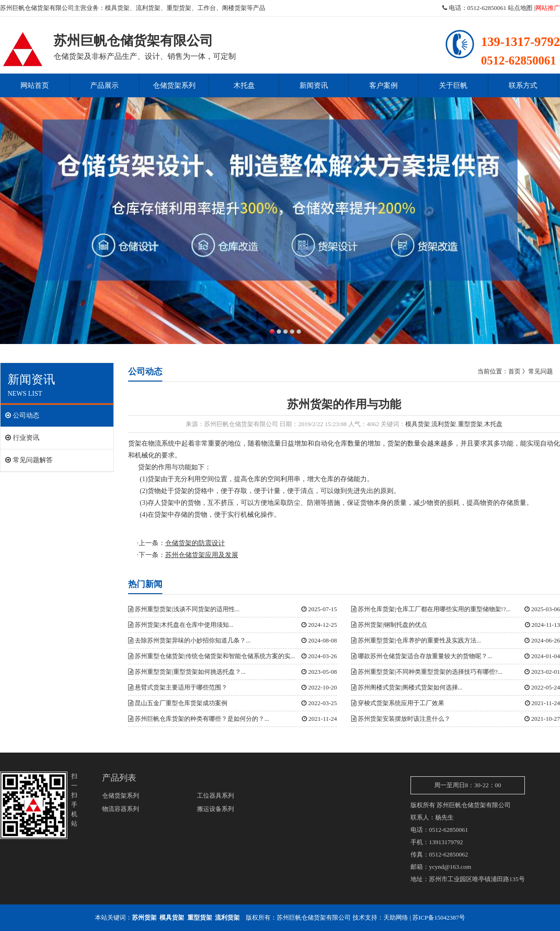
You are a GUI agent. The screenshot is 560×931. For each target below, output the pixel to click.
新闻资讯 (314, 85)
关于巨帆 (453, 85)
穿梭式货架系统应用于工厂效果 (398, 703)
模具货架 (117, 8)
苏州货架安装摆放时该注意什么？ (401, 719)
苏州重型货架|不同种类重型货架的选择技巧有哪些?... (427, 672)
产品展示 (104, 85)
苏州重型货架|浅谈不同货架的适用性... (184, 609)
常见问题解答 (29, 460)
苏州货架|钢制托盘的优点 (389, 625)
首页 (514, 371)
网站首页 (35, 85)
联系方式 (523, 85)
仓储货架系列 (174, 85)
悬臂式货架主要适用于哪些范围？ (178, 687)
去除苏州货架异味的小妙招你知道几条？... (189, 640)
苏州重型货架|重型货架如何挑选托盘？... (187, 672)
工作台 (207, 8)
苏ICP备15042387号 (439, 917)
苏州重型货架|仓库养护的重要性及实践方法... (416, 640)
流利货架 (148, 8)
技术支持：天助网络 (380, 917)
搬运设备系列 (215, 809)
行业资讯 (22, 438)
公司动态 (22, 415)
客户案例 (383, 85)
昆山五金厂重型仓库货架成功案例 (178, 703)
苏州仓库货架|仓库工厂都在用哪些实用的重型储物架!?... (431, 609)
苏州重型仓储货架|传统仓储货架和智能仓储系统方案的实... (212, 656)
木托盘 (244, 85)
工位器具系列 (215, 796)
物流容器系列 (121, 809)
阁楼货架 (234, 8)
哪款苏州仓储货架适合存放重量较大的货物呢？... (422, 656)
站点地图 (520, 8)
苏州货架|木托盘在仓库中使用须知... (181, 625)
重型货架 (179, 8)
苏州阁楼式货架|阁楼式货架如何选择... (407, 687)
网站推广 (548, 8)
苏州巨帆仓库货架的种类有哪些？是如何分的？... (199, 719)
